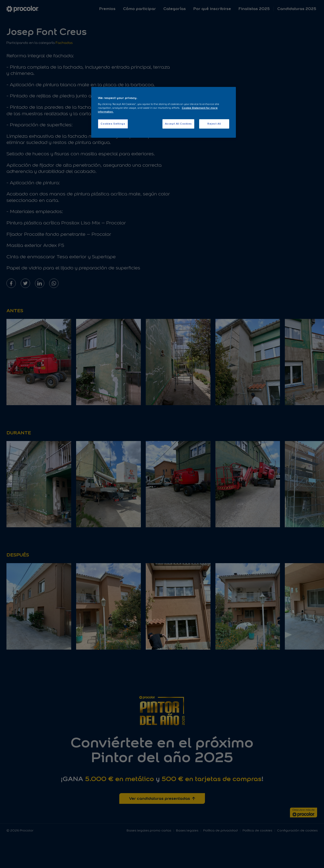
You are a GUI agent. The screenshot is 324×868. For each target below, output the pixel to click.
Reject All (214, 124)
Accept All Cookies (178, 124)
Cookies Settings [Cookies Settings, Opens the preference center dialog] (113, 124)
